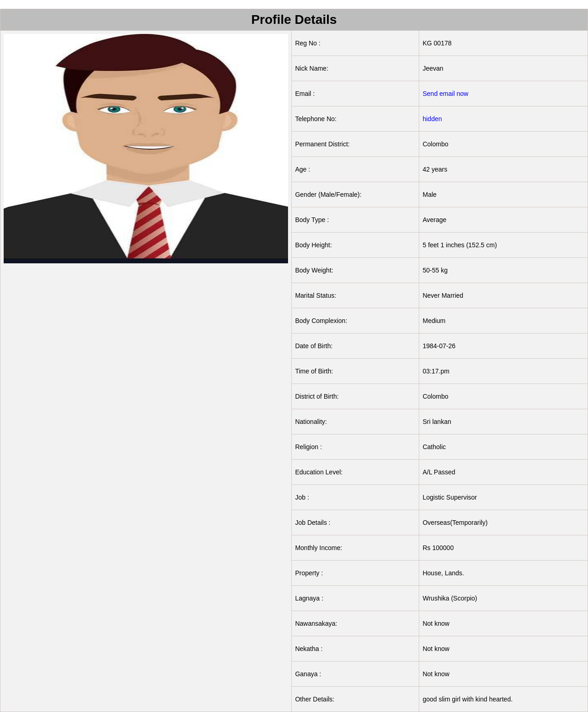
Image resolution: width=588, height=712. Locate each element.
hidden (432, 119)
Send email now (445, 94)
